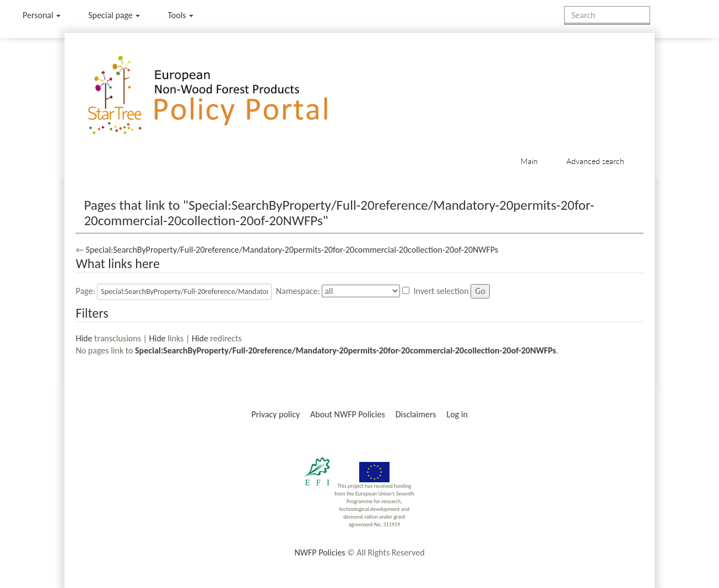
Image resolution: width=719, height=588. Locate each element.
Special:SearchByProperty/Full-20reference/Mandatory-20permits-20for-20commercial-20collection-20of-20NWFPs (292, 250)
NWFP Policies (320, 552)
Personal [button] (42, 15)
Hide (84, 338)
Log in (457, 414)
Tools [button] (180, 15)
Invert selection (441, 291)
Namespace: (298, 291)
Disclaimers (416, 414)
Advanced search (595, 161)
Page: (85, 291)
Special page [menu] (114, 15)
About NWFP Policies (348, 414)
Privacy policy (275, 414)
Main (529, 161)
